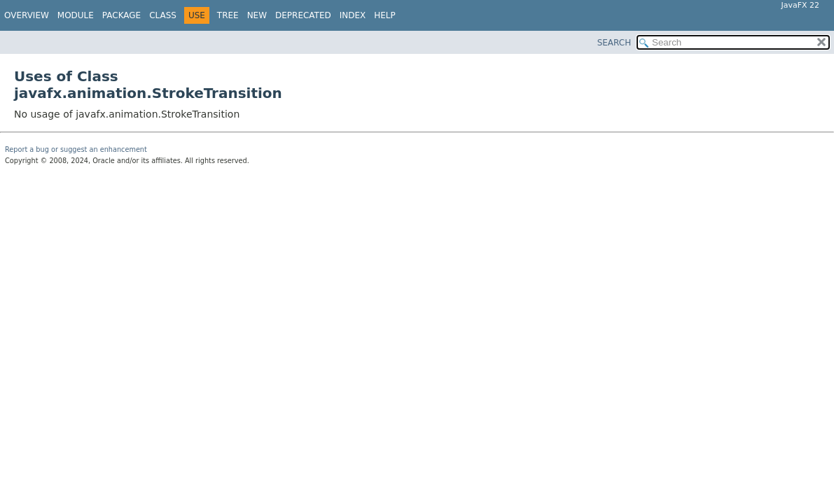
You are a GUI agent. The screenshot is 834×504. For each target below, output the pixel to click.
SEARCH (614, 43)
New (257, 15)
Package (121, 15)
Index (353, 15)
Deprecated (303, 15)
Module (76, 15)
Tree (228, 15)
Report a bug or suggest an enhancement (76, 149)
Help (385, 15)
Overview (27, 15)
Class (163, 15)
